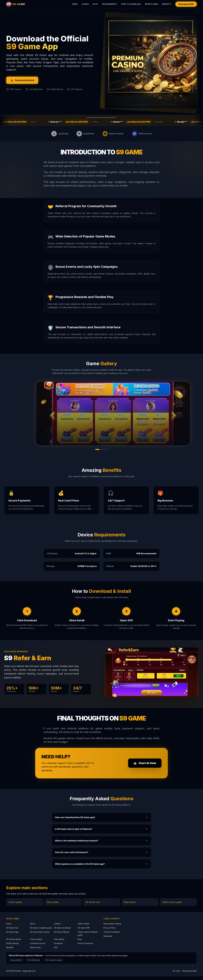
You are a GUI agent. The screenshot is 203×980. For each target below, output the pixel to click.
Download (58, 947)
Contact (57, 927)
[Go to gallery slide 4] (105, 453)
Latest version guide (172, 906)
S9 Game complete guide (41, 931)
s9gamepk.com (29, 975)
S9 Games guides (14, 943)
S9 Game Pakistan (62, 936)
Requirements (110, 4)
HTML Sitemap (12, 947)
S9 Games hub (93, 906)
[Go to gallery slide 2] (101, 453)
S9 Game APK (84, 931)
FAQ (56, 951)
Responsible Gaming (112, 927)
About (33, 927)
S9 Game (17, 975)
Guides (85, 4)
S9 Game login (12, 936)
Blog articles (130, 906)
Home (75, 4)
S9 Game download (62, 931)
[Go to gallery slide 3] (103, 453)
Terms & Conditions (112, 936)
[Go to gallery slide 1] (97, 453)
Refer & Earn (152, 4)
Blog (95, 4)
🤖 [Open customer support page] (145, 767)
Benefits (167, 4)
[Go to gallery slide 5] (107, 453)
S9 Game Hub (12, 931)
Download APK (186, 4)
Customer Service (38, 947)
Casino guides (15, 906)
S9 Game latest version (40, 936)
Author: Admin (84, 927)
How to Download (131, 4)
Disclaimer (108, 940)
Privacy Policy (110, 931)
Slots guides (53, 906)
